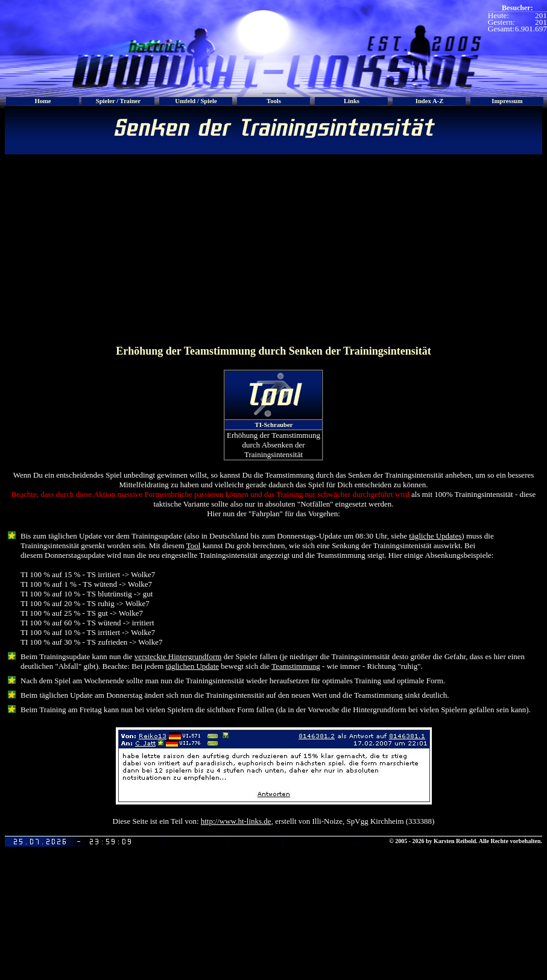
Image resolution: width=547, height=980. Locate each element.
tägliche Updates (435, 536)
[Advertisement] (273, 248)
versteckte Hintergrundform (178, 656)
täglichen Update (192, 666)
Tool (194, 545)
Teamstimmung (296, 666)
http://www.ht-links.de (236, 821)
